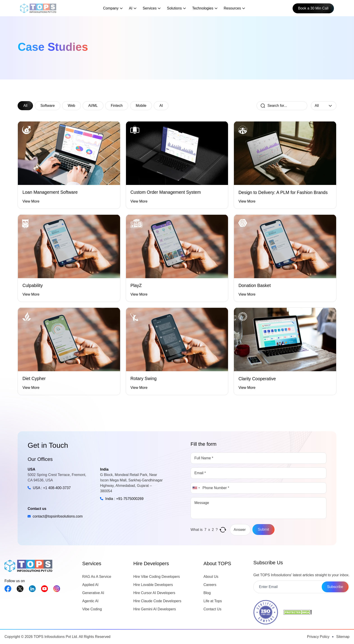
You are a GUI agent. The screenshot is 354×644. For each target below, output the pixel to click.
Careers (210, 585)
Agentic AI (90, 601)
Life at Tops (213, 601)
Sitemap (343, 637)
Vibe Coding (92, 609)
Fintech (117, 106)
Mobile (141, 106)
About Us (211, 577)
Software (48, 106)
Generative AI (93, 593)
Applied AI (90, 585)
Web (71, 106)
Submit (263, 529)
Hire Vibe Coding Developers (157, 577)
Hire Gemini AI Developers (155, 609)
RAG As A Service (97, 577)
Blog (207, 593)
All (25, 106)
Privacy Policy (318, 637)
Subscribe (335, 587)
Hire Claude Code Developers (157, 601)
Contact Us (212, 609)
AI (161, 106)
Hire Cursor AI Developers (154, 593)
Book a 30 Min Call (313, 8)
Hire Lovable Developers (153, 585)
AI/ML (93, 106)
